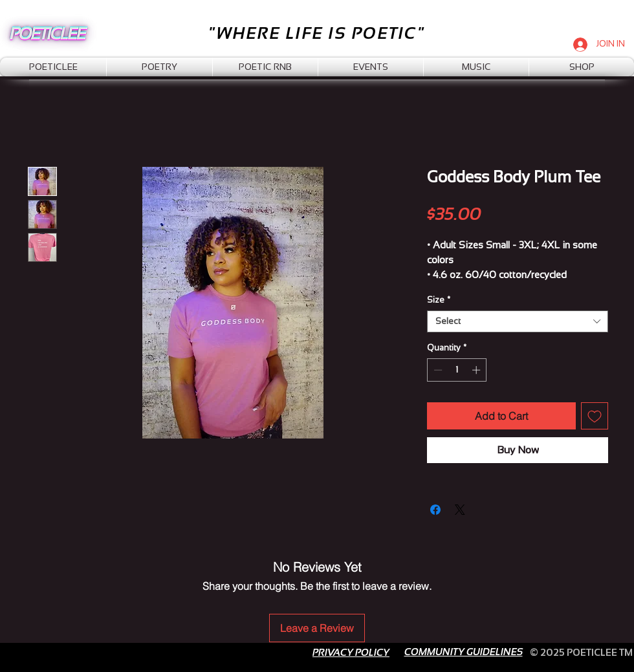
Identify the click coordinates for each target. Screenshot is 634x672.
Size (439, 300)
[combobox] (518, 321)
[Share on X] (460, 510)
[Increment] (477, 370)
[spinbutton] (457, 370)
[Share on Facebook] (435, 510)
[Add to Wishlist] (595, 416)
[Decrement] (437, 370)
